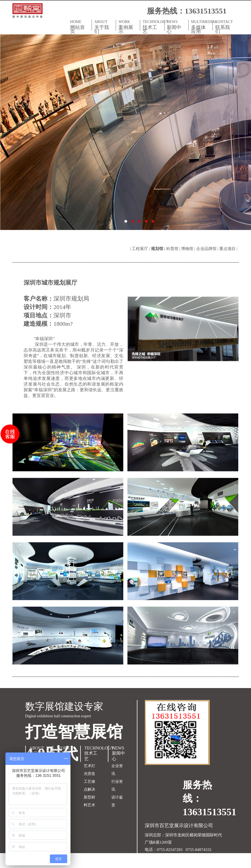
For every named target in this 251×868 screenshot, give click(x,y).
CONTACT (225, 27)
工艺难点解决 (89, 785)
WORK (128, 27)
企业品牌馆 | (208, 249)
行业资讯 (117, 785)
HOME (80, 27)
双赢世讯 (190, 864)
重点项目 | (229, 249)
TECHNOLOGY (153, 27)
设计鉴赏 (117, 801)
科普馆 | (174, 249)
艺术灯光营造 (89, 770)
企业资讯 (117, 770)
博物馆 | (189, 249)
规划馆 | (159, 249)
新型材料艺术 (89, 801)
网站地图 (153, 864)
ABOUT (104, 27)
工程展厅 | (141, 249)
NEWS (176, 27)
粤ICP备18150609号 (197, 857)
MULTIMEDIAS (202, 27)
